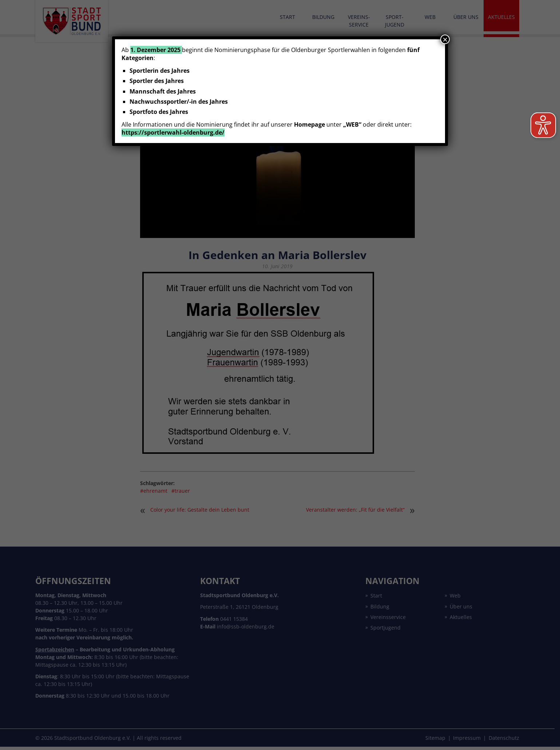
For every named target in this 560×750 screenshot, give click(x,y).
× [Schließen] (445, 39)
